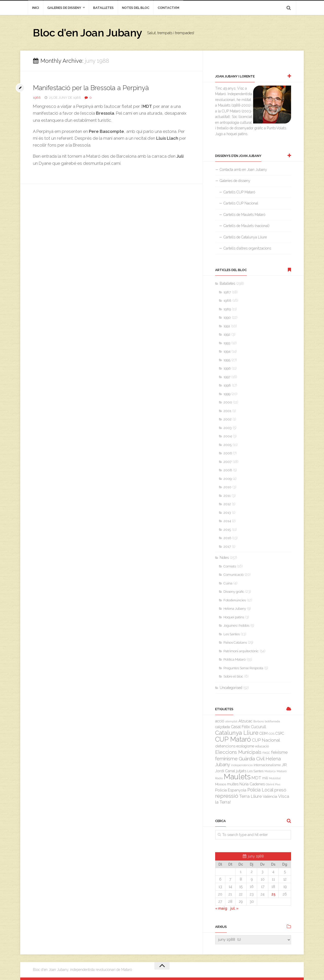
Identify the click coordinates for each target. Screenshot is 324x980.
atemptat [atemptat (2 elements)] (231, 721)
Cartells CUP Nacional (241, 203)
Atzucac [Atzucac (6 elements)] (245, 721)
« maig (221, 908)
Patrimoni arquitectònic (241, 651)
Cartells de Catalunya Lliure (245, 237)
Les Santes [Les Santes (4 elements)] (255, 771)
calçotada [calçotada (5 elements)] (222, 727)
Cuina (228, 583)
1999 (227, 394)
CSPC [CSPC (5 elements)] (280, 733)
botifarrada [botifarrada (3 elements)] (272, 721)
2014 (227, 521)
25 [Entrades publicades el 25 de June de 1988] (273, 894)
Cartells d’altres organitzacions (247, 248)
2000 (228, 402)
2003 (228, 428)
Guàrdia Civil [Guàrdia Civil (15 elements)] (252, 759)
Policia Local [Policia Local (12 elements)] (260, 790)
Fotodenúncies (235, 600)
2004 (228, 436)
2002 (228, 419)
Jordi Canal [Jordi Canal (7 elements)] (225, 771)
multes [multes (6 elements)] (233, 784)
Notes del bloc (136, 8)
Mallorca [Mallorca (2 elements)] (270, 771)
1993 (227, 343)
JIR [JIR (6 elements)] (284, 765)
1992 (227, 334)
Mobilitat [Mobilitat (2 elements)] (275, 778)
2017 (227, 547)
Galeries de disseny (64, 8)
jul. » (234, 908)
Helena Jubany (235, 609)
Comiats (230, 566)
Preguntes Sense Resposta (243, 668)
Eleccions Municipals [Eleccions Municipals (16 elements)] (238, 752)
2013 (227, 513)
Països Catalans (235, 642)
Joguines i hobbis (236, 626)
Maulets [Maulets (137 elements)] (237, 777)
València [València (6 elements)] (270, 796)
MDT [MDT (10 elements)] (256, 778)
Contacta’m (168, 8)
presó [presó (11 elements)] (280, 790)
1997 (227, 377)
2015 (227, 530)
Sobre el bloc (233, 676)
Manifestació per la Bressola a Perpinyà (91, 88)
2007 (228, 462)
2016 (227, 538)
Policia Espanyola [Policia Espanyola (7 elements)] (231, 790)
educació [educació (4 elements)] (262, 746)
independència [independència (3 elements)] (242, 765)
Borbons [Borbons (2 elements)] (259, 721)
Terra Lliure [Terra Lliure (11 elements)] (250, 796)
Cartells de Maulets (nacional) (247, 226)
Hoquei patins (234, 617)
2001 (227, 411)
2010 (227, 487)
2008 (228, 470)
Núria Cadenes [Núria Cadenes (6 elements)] (252, 784)
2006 (228, 453)
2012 (227, 504)
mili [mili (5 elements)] (265, 778)
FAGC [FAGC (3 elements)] (266, 753)
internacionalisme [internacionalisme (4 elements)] (267, 765)
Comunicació (234, 575)
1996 (227, 368)
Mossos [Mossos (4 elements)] (221, 784)
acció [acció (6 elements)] (220, 721)
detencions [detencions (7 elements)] (225, 746)
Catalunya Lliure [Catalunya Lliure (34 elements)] (237, 733)
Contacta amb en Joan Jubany (243, 170)
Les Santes (232, 634)
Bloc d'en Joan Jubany (87, 33)
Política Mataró (235, 659)
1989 (227, 309)
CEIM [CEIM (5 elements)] (264, 733)
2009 (228, 479)
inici (36, 8)
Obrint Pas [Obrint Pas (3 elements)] (273, 784)
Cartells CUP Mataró (239, 192)
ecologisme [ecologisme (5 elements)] (245, 746)
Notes (224, 558)
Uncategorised (231, 688)
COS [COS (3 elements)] (271, 734)
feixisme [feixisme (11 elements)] (279, 752)
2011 (227, 496)
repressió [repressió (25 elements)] (227, 796)
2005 (228, 445)
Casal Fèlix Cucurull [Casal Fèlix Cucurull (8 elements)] (248, 727)
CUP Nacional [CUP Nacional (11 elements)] (266, 740)
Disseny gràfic (234, 592)
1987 (227, 292)
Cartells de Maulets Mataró (244, 215)
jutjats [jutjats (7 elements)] (241, 771)
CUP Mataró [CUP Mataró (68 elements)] (233, 739)
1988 (37, 98)
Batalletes (103, 8)
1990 (227, 318)
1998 (227, 385)
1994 (227, 351)
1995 (227, 360)
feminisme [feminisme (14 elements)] (226, 759)
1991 (227, 326)
